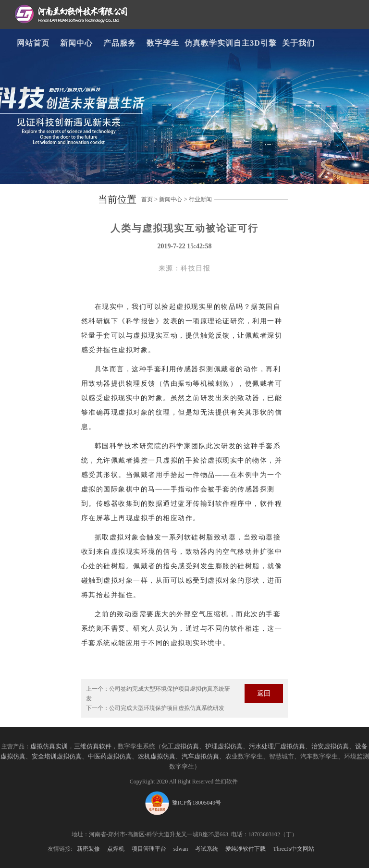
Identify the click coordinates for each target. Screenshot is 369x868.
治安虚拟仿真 (330, 746)
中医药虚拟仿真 (110, 757)
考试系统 (207, 849)
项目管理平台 (149, 849)
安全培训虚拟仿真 (57, 757)
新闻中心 (76, 43)
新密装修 (88, 849)
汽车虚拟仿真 (200, 757)
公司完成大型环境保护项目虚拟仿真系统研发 (167, 708)
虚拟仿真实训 (49, 746)
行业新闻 (200, 199)
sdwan (181, 849)
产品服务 (120, 43)
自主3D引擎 (255, 43)
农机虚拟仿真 (157, 757)
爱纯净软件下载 (246, 849)
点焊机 (116, 849)
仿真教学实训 (209, 43)
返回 (264, 693)
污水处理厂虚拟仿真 (277, 746)
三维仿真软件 (93, 746)
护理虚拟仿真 (224, 746)
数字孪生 (163, 43)
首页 (147, 199)
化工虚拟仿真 (180, 746)
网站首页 (33, 43)
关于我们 (298, 43)
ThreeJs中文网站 (293, 849)
